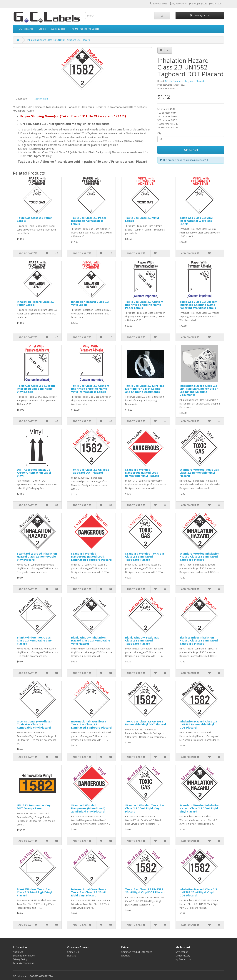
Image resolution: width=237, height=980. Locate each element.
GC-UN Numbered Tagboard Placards (185, 81)
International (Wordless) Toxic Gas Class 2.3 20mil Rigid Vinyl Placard (88, 892)
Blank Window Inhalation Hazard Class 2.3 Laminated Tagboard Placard (199, 640)
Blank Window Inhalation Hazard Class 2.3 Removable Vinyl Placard (91, 640)
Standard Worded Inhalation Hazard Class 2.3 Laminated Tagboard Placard (199, 557)
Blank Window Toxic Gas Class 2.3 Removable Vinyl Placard (35, 640)
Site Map (72, 956)
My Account (182, 952)
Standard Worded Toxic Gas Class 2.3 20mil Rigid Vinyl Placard (145, 808)
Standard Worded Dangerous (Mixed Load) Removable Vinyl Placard (142, 473)
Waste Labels (58, 29)
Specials (126, 956)
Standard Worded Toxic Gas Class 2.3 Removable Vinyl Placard (199, 473)
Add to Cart (191, 150)
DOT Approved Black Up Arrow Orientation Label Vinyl (34, 473)
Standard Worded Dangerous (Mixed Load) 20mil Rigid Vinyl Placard (88, 808)
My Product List (183, 959)
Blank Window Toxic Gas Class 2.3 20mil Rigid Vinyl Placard (34, 892)
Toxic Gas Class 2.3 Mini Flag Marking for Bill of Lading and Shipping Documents (145, 389)
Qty (159, 133)
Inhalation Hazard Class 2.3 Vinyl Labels (90, 303)
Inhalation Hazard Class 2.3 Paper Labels (36, 303)
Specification (41, 99)
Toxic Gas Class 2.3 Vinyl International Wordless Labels (196, 221)
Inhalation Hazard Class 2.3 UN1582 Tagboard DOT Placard (59, 40)
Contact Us (73, 952)
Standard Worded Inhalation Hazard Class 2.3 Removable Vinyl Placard (37, 557)
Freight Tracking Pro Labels (85, 29)
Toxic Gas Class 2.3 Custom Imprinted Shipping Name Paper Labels (144, 305)
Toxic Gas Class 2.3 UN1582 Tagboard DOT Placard (90, 471)
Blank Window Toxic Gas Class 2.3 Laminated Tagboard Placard (142, 640)
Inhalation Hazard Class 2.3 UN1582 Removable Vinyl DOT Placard (198, 724)
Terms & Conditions (23, 963)
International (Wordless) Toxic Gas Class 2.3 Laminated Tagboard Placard (91, 724)
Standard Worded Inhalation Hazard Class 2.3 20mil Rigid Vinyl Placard (199, 808)
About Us (18, 952)
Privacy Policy (20, 959)
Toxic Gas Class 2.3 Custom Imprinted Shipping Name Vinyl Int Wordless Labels (90, 389)
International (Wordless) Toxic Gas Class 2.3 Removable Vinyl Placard (34, 724)
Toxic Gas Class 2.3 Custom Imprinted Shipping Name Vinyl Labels (36, 389)
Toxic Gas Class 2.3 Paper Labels (34, 219)
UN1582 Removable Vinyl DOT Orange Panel (34, 807)
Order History (183, 956)
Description (22, 99)
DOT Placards (26, 29)
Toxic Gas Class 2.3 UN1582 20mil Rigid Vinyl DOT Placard (145, 891)
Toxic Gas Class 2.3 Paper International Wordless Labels (89, 221)
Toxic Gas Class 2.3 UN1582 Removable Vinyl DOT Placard (146, 723)
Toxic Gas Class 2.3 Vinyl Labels (142, 219)
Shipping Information (24, 956)
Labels (42, 29)
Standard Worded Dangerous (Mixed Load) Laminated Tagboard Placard (91, 557)
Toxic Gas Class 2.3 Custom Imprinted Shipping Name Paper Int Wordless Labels (198, 305)
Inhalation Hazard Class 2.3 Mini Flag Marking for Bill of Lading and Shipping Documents (199, 390)
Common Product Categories (137, 952)
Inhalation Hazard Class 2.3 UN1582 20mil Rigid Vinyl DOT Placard (198, 892)
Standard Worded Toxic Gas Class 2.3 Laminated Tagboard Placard (145, 557)
